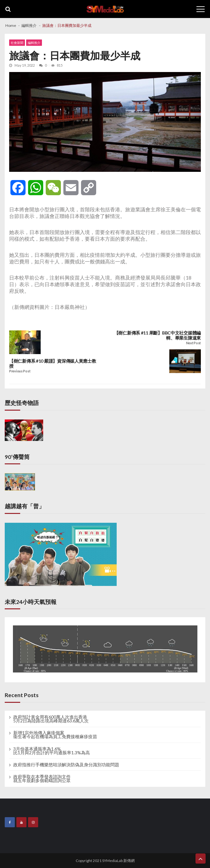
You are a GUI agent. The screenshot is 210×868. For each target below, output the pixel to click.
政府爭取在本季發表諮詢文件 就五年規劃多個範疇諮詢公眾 (42, 779)
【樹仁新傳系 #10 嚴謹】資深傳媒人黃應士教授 (53, 364)
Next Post (193, 343)
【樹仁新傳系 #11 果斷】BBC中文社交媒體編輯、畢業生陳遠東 (157, 335)
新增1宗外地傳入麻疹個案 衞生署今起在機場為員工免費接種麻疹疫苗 (55, 735)
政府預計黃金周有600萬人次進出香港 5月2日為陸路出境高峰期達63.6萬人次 (51, 719)
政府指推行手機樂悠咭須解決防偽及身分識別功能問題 (66, 765)
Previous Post (20, 371)
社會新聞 (17, 43)
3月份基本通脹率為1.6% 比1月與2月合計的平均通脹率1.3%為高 (52, 751)
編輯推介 (34, 43)
